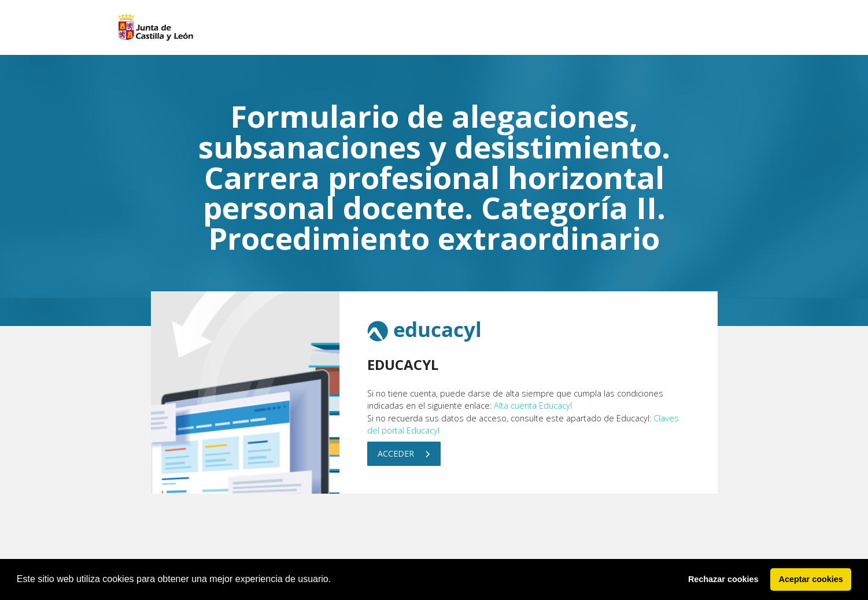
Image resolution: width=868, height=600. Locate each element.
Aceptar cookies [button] (811, 579)
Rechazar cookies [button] (723, 579)
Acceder (404, 453)
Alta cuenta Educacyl (533, 405)
